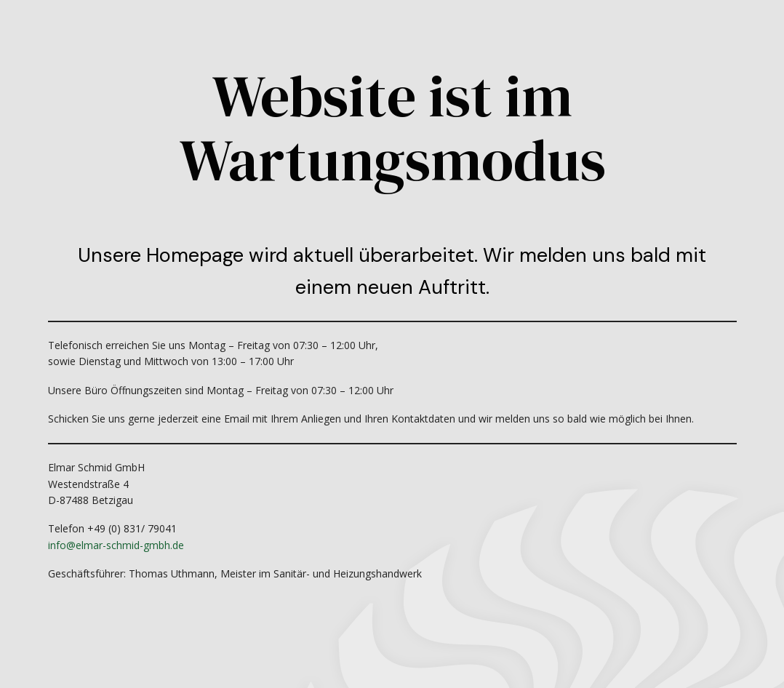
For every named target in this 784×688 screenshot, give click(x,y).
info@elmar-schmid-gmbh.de (116, 545)
